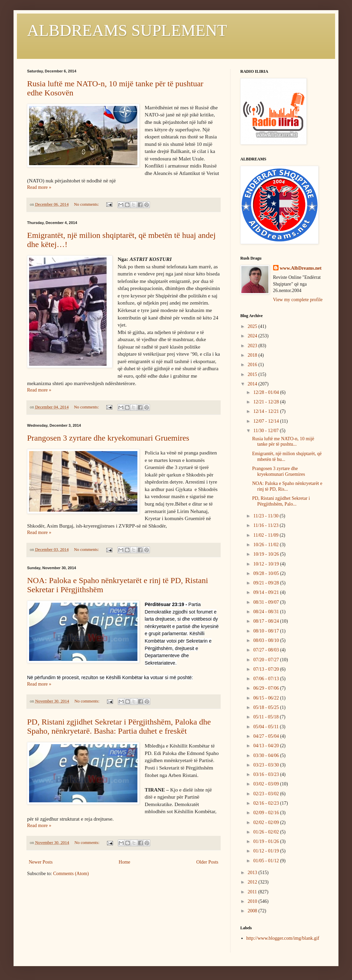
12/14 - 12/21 (267, 411)
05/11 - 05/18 (266, 717)
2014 (253, 384)
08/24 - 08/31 (267, 612)
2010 (253, 901)
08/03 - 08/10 (267, 640)
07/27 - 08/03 (267, 650)
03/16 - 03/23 (267, 774)
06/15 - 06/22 (267, 698)
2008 (253, 911)
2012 (253, 882)
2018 (253, 355)
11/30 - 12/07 (266, 431)
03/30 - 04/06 (267, 755)
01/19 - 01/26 (267, 841)
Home (125, 862)
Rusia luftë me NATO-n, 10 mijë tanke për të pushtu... (283, 442)
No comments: (87, 204)
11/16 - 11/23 (266, 525)
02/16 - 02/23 (267, 803)
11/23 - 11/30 (266, 516)
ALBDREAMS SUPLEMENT (127, 30)
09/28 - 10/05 (267, 573)
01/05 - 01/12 (267, 861)
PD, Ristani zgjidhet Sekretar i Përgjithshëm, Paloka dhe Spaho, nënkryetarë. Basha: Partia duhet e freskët (119, 726)
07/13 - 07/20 (267, 669)
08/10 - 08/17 (267, 631)
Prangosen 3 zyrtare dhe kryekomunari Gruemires (108, 438)
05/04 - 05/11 (266, 727)
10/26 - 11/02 (266, 545)
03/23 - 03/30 (267, 765)
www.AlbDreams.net (301, 268)
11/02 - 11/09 (266, 535)
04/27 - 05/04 (267, 736)
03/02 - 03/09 (267, 784)
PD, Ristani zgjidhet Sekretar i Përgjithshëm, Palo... (281, 501)
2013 (253, 873)
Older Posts (207, 862)
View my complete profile (298, 300)
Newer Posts (41, 862)
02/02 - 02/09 (267, 822)
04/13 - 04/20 (267, 746)
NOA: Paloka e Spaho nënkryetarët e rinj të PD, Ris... (287, 486)
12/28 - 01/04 (267, 392)
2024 (253, 336)
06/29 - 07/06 (267, 688)
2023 (253, 346)
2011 (253, 892)
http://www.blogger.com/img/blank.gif (283, 938)
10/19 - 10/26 (267, 554)
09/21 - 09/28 (267, 583)
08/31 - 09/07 (267, 602)
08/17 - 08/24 (267, 621)
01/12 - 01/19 (267, 851)
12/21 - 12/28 (267, 402)
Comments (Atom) (71, 874)
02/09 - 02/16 (267, 813)
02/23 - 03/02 (267, 794)
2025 (253, 326)
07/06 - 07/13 (267, 679)
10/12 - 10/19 (267, 564)
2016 (253, 365)
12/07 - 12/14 (267, 421)
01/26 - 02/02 (267, 832)
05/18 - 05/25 (267, 707)
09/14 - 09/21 (267, 592)
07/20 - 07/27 (267, 660)
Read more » (39, 187)
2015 (253, 374)
